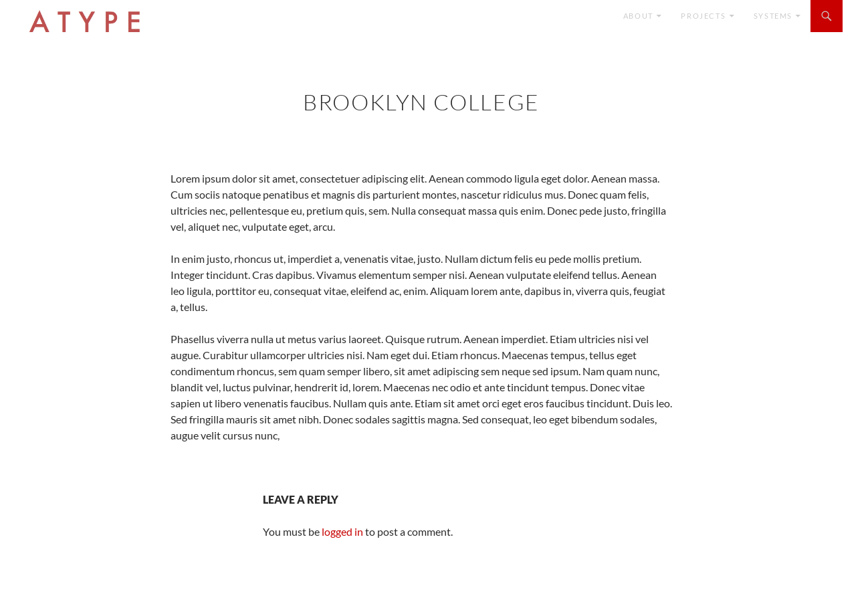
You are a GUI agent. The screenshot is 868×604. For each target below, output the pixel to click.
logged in (342, 531)
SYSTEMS (773, 16)
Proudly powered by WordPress (76, 588)
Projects (703, 16)
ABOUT (638, 16)
